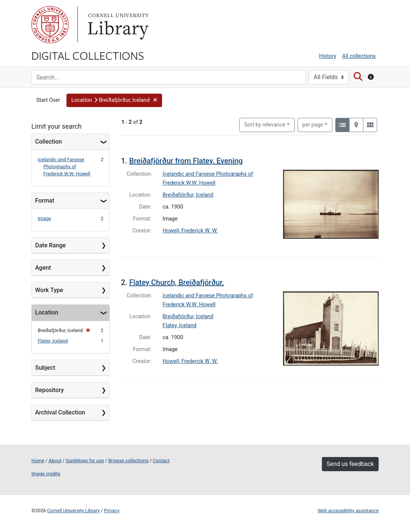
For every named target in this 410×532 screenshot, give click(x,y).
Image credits (46, 474)
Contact (161, 461)
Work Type (49, 290)
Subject (45, 368)
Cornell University (50, 25)
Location (47, 312)
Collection (49, 142)
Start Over (48, 100)
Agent (43, 268)
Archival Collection (60, 412)
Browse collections (128, 461)
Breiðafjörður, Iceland (188, 195)
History (328, 56)
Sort (265, 125)
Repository (49, 390)
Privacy (111, 511)
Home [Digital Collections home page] (38, 461)
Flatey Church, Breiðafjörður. (177, 282)
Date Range (50, 245)
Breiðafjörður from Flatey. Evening (186, 161)
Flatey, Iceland (53, 341)
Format (45, 201)
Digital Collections (88, 55)
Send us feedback (350, 464)
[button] (114, 100)
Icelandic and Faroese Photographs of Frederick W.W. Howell (64, 167)
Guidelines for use (85, 461)
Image (44, 218)
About (55, 461)
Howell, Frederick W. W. (190, 231)
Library (117, 25)
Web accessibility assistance (348, 511)
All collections (359, 56)
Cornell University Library (73, 511)
